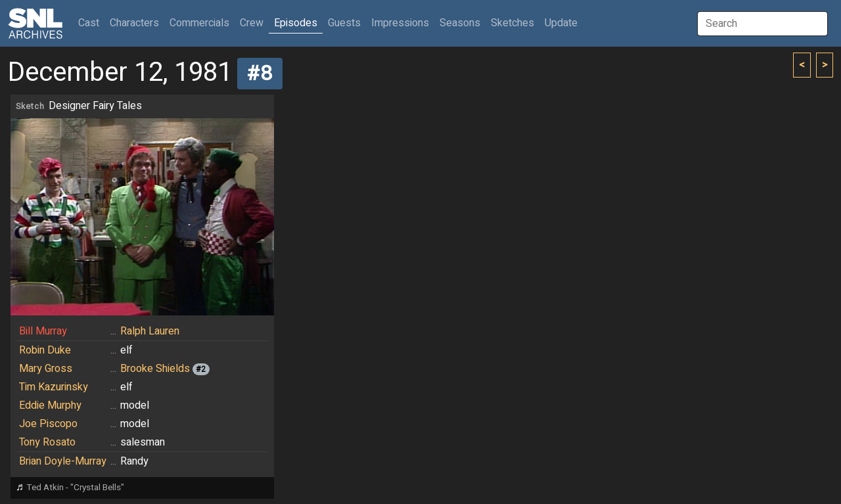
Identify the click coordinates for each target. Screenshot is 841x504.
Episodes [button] (296, 23)
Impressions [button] (400, 23)
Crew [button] (252, 23)
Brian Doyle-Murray (63, 461)
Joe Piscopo (48, 424)
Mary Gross (46, 369)
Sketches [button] (512, 23)
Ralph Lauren (150, 331)
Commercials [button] (199, 23)
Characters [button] (134, 23)
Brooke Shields (155, 369)
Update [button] (561, 23)
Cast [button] (91, 23)
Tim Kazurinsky (54, 387)
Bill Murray (43, 331)
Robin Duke (45, 350)
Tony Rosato (47, 442)
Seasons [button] (460, 23)
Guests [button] (344, 23)
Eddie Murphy (50, 405)
